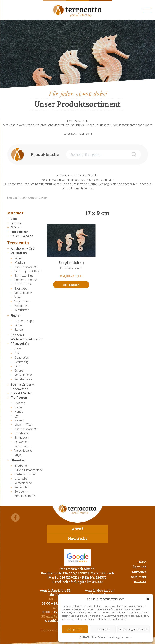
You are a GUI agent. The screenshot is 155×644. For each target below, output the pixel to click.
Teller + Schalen (22, 236)
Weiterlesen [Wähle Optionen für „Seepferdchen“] (71, 285)
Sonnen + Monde (26, 280)
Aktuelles (139, 572)
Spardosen (21, 288)
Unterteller (21, 479)
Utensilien (18, 460)
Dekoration (19, 253)
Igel (17, 416)
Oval (17, 353)
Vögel (18, 297)
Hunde (19, 412)
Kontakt (140, 582)
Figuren (16, 315)
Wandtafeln (22, 306)
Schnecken (21, 437)
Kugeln (19, 258)
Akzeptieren (75, 629)
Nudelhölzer (19, 232)
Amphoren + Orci (23, 248)
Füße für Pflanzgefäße (29, 470)
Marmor (16, 213)
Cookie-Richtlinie (88, 637)
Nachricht (77, 538)
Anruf (77, 529)
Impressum (126, 637)
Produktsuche (45, 154)
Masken (20, 262)
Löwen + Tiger (24, 425)
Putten (19, 325)
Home (142, 562)
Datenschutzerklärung (108, 637)
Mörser (16, 227)
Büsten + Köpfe (24, 321)
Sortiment (139, 577)
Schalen (19, 371)
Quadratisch (22, 358)
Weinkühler (21, 487)
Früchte (16, 223)
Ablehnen (103, 629)
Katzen (19, 420)
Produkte (12, 198)
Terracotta (18, 243)
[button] (148, 599)
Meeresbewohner (26, 267)
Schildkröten (22, 433)
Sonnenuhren (23, 284)
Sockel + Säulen (22, 393)
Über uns (139, 567)
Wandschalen (23, 379)
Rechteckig (21, 362)
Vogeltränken (23, 301)
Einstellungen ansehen (134, 629)
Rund (18, 366)
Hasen (19, 407)
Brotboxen (21, 466)
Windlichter (21, 310)
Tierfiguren (19, 398)
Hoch (18, 349)
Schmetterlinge (24, 275)
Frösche (20, 403)
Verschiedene (23, 293)
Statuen (19, 329)
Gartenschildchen (26, 474)
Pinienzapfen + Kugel (28, 271)
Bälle (14, 219)
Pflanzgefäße (20, 344)
